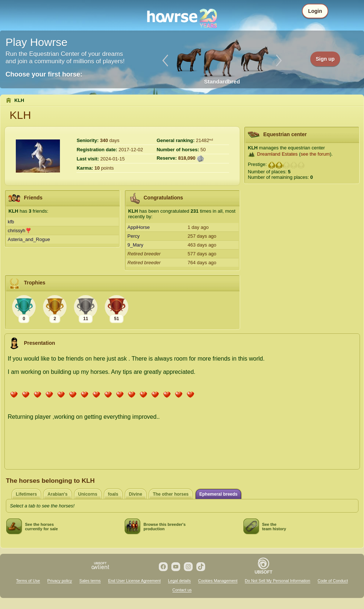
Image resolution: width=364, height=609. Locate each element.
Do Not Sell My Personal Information (278, 581)
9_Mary (135, 245)
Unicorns (88, 494)
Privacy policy (60, 581)
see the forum (315, 154)
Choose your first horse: (44, 74)
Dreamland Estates (277, 154)
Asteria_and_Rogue (29, 239)
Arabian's (57, 494)
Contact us (182, 590)
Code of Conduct (333, 581)
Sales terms (90, 581)
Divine (136, 494)
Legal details (179, 581)
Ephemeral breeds (218, 494)
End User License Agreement (134, 581)
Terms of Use (28, 581)
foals (113, 494)
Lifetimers (26, 494)
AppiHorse (139, 227)
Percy (134, 236)
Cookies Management (218, 581)
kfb (11, 222)
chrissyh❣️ (19, 231)
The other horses (171, 494)
